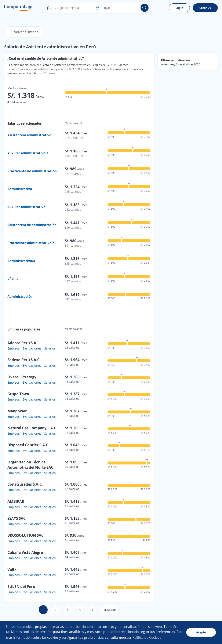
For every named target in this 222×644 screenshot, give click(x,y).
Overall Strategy (22, 377)
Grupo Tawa (18, 394)
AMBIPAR (16, 501)
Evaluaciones (32, 348)
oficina (13, 279)
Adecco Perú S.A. (22, 343)
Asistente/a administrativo (29, 135)
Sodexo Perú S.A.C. (24, 360)
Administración (20, 297)
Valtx (12, 569)
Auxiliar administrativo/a (28, 153)
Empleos (14, 348)
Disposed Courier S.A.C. (28, 445)
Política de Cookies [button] (147, 637)
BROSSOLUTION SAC (26, 535)
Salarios (50, 348)
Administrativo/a (21, 261)
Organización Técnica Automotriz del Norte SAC (30, 465)
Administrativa (20, 189)
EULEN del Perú (21, 586)
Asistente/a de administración (32, 225)
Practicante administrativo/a (31, 243)
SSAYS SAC (17, 518)
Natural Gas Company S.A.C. (32, 428)
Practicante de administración (32, 171)
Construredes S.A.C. (25, 484)
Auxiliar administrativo (26, 207)
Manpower (17, 411)
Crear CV (205, 8)
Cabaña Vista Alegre (25, 552)
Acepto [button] (201, 632)
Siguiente (110, 610)
